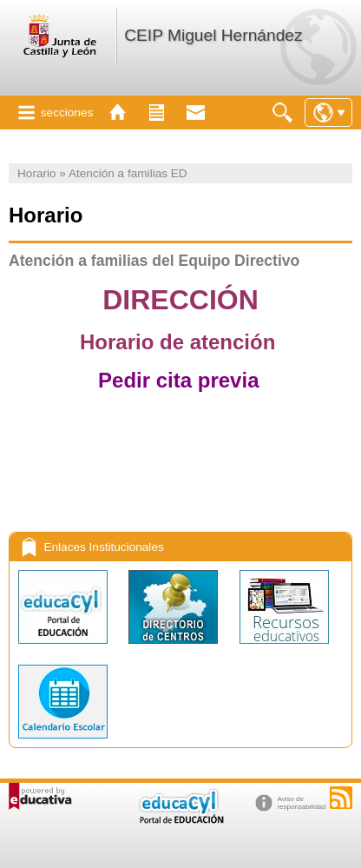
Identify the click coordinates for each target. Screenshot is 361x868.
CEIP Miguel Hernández (213, 35)
